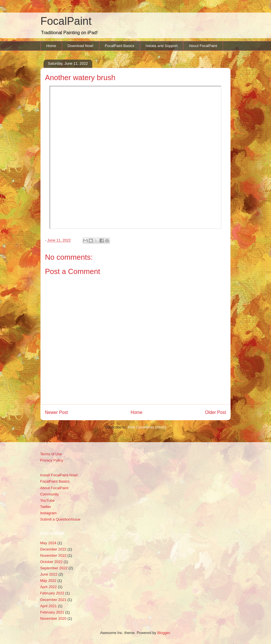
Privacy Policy (52, 460)
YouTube (47, 500)
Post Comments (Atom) (147, 427)
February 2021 (52, 612)
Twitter (46, 507)
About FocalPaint (203, 46)
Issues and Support (162, 46)
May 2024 (48, 543)
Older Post (215, 412)
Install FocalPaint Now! (59, 475)
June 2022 (49, 574)
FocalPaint (66, 21)
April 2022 (49, 587)
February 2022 (52, 593)
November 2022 (53, 555)
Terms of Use (51, 454)
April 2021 (49, 606)
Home (51, 46)
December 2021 (53, 600)
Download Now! (80, 46)
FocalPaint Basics (119, 46)
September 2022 (54, 568)
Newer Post (57, 412)
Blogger (163, 633)
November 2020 (53, 618)
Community (50, 494)
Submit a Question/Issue (60, 519)
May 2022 (48, 581)
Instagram (48, 513)
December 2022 (53, 549)
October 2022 (51, 562)
